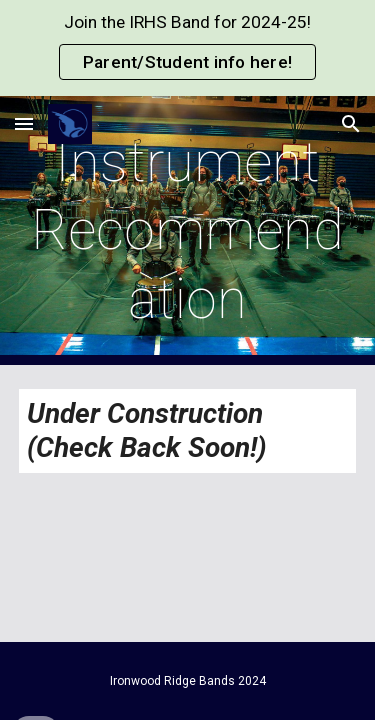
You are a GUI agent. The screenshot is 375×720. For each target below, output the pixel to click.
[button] (24, 123)
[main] (188, 230)
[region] (187, 48)
